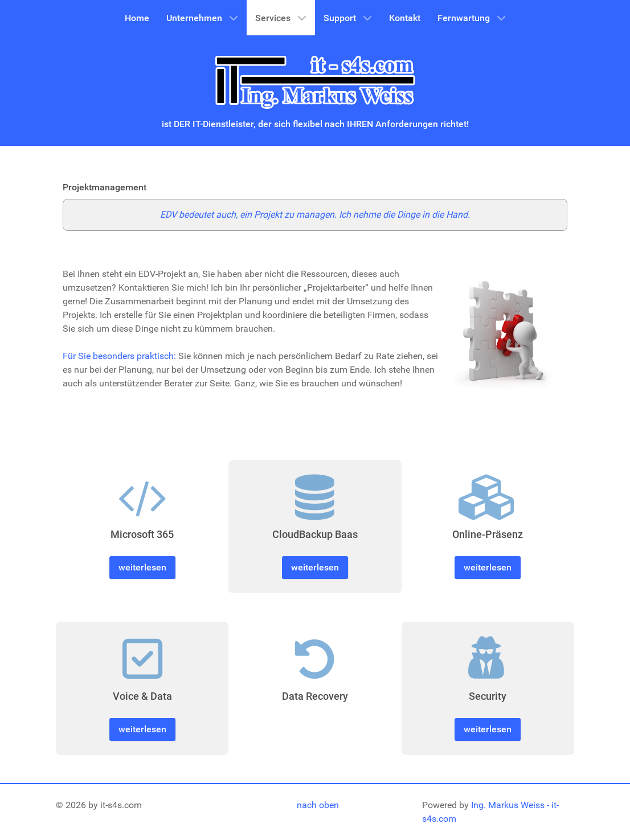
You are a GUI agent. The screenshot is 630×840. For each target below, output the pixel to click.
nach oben (318, 805)
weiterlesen (142, 567)
